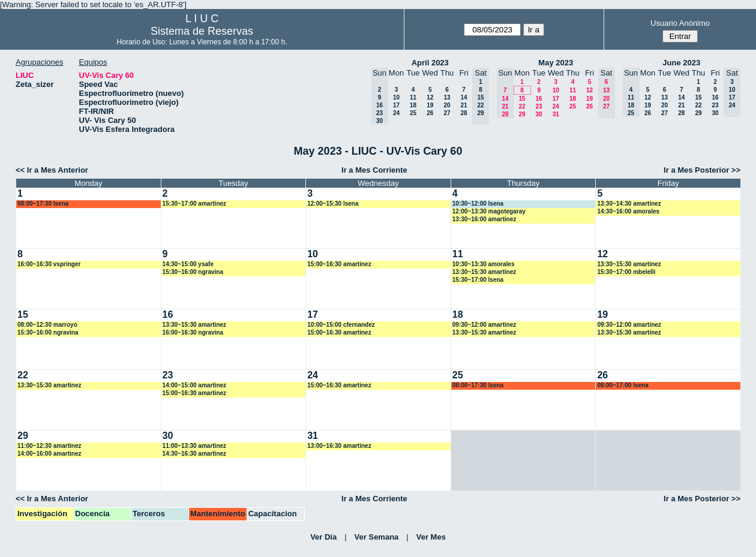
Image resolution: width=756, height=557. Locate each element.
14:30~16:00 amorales (628, 211)
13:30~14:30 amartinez (629, 204)
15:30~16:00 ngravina (193, 272)
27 (447, 113)
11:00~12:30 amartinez (49, 446)
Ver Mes (431, 537)
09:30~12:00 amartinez (484, 325)
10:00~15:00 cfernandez (341, 325)
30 (538, 114)
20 (447, 105)
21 (463, 105)
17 (396, 105)
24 (396, 113)
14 (463, 97)
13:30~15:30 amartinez (484, 272)
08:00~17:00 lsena (622, 385)
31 (556, 114)
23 (538, 106)
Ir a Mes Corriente (374, 170)
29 (522, 114)
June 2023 (681, 63)
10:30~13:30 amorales (484, 264)
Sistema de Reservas (202, 31)
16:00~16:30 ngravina (193, 332)
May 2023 (556, 63)
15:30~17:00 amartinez (194, 204)
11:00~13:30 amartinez (194, 446)
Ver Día (323, 537)
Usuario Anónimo (680, 23)
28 (463, 113)
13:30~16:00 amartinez (484, 219)
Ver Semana (377, 537)
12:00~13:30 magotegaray (489, 211)
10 (396, 97)
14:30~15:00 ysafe (188, 264)
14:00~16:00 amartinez (49, 454)
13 (447, 97)
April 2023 (430, 63)
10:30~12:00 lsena (478, 204)
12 (430, 97)
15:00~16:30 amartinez (339, 264)
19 (430, 105)
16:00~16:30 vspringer (49, 264)
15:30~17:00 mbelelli (626, 272)
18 (413, 105)
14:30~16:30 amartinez (194, 454)
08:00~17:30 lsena (43, 204)
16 (538, 99)
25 (413, 113)
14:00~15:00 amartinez (194, 385)
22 (522, 106)
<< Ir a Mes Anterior (52, 170)
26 (430, 113)
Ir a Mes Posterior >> (702, 170)
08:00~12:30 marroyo (47, 325)
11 (413, 97)
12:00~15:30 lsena (333, 204)
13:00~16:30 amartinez (339, 446)
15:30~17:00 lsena (478, 280)
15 (522, 99)
